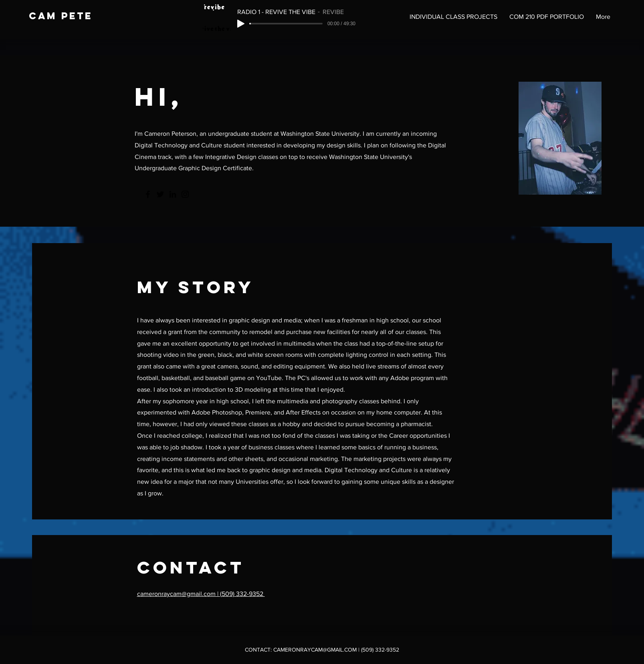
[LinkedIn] (173, 194)
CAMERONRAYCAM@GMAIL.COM (315, 650)
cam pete (61, 16)
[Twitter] (160, 194)
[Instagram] (185, 194)
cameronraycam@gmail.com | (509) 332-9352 (201, 594)
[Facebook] (148, 194)
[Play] (241, 24)
